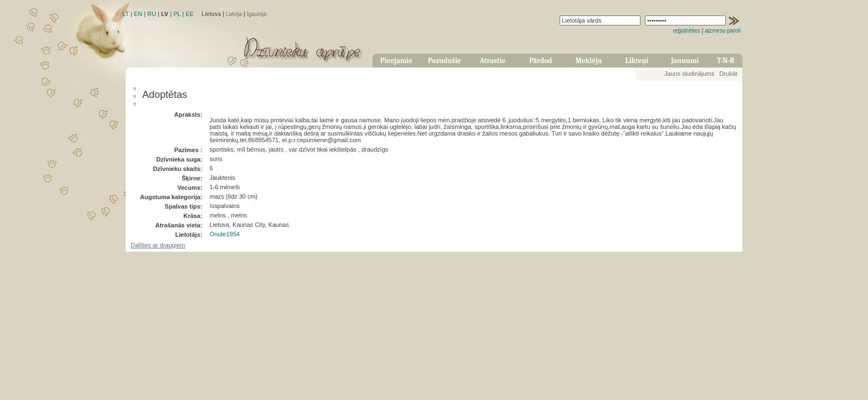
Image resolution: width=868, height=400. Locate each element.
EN (138, 14)
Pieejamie (396, 61)
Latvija (234, 14)
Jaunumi (685, 61)
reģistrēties (687, 31)
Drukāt (728, 74)
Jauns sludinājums (689, 74)
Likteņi (637, 61)
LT (126, 14)
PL (177, 14)
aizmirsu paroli (723, 31)
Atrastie (492, 61)
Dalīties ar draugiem (158, 245)
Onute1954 (224, 234)
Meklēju (589, 61)
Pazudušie (445, 61)
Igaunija (257, 14)
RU (152, 14)
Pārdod (541, 61)
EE (190, 14)
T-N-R (726, 61)
